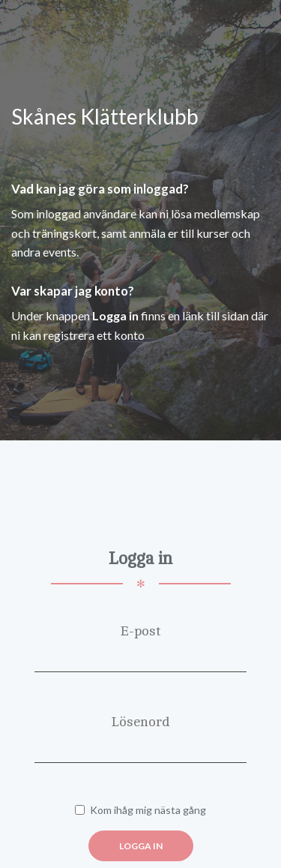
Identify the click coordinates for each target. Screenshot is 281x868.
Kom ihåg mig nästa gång (140, 810)
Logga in (141, 846)
